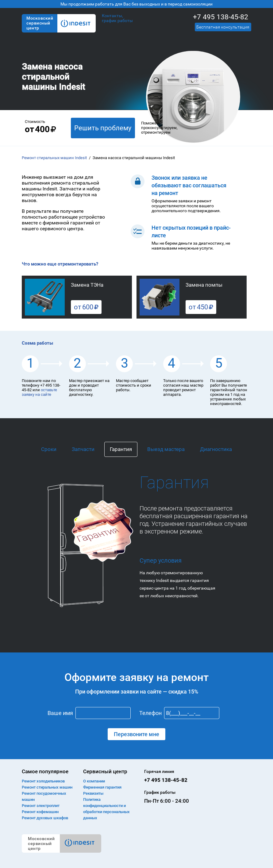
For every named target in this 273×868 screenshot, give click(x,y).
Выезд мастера (166, 449)
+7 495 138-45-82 (221, 17)
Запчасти (83, 449)
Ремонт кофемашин (40, 812)
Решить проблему (103, 128)
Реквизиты (93, 793)
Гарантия (121, 449)
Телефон (150, 713)
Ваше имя (60, 713)
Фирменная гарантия (102, 787)
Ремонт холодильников (43, 781)
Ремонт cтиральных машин (47, 787)
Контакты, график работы (117, 18)
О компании (94, 781)
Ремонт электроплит (41, 806)
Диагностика (216, 449)
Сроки (49, 449)
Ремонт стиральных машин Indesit (54, 158)
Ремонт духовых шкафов (45, 818)
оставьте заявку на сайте (39, 392)
